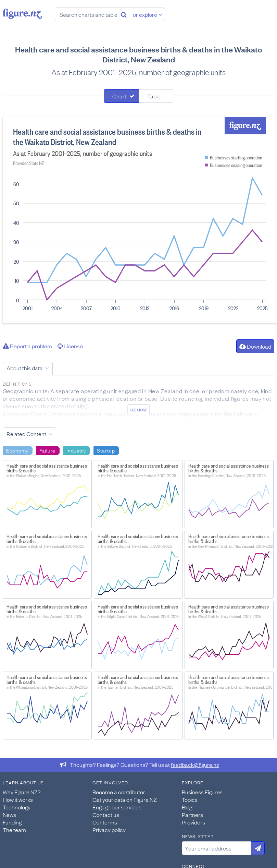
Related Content (26, 434)
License (70, 346)
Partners (192, 815)
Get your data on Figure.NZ (125, 799)
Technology (17, 807)
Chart (119, 96)
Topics (190, 799)
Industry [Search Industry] (76, 450)
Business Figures (202, 792)
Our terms (105, 822)
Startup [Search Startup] (106, 450)
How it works (18, 799)
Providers (193, 822)
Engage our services (117, 807)
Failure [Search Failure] (47, 450)
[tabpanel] (138, 220)
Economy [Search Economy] (17, 450)
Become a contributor (119, 792)
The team (14, 830)
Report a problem (27, 346)
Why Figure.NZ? (22, 792)
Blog (187, 807)
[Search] (124, 14)
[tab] (121, 96)
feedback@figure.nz (195, 764)
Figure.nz (22, 14)
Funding (12, 822)
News (9, 815)
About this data (25, 368)
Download (255, 346)
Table (154, 96)
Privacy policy (109, 830)
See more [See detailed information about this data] (138, 410)
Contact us (106, 815)
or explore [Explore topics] (148, 14)
